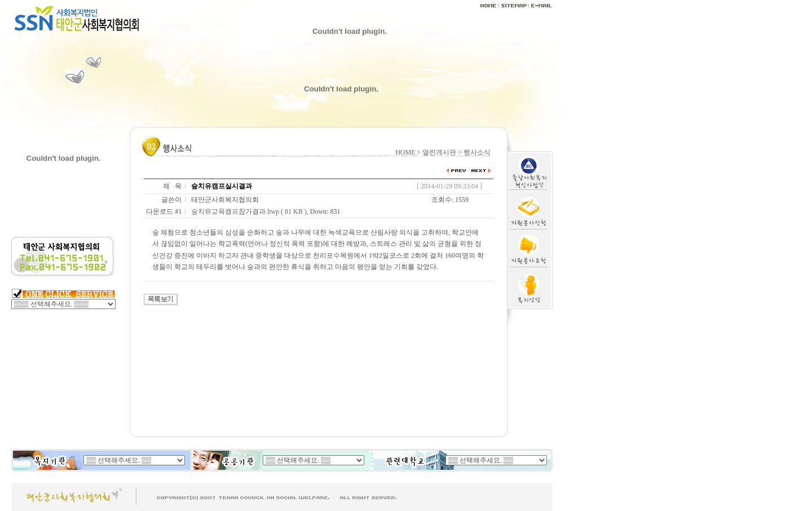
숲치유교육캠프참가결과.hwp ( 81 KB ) (249, 212)
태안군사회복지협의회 (225, 200)
